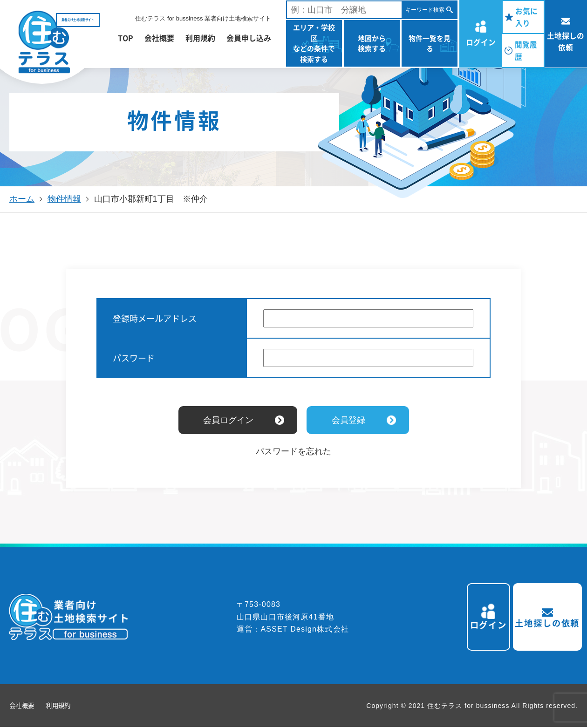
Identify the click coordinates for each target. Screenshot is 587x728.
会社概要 (159, 38)
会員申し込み (249, 38)
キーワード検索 (425, 10)
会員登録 (348, 420)
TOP (126, 38)
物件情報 (64, 199)
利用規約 (200, 38)
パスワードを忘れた (293, 451)
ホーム (22, 199)
